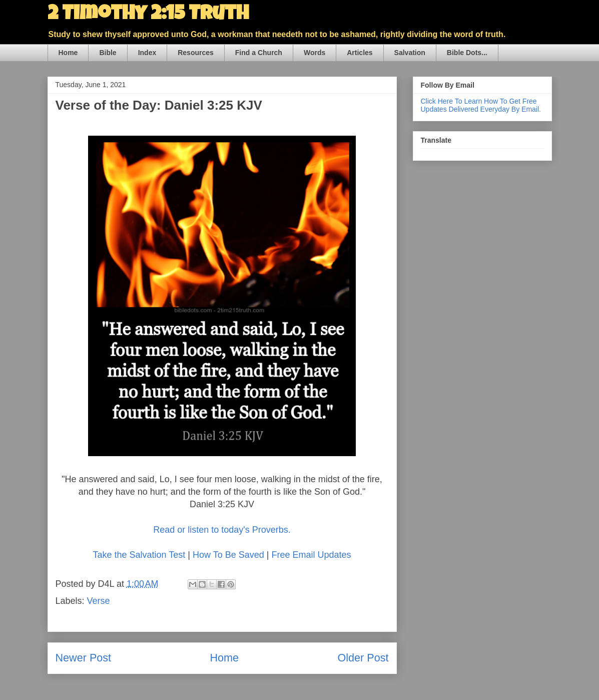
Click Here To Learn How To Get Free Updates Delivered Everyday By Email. (481, 105)
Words (315, 53)
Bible (108, 53)
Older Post (363, 658)
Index (147, 53)
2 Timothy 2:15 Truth (148, 15)
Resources (196, 53)
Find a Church (259, 53)
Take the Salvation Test (139, 555)
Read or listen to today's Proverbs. (222, 530)
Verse (99, 601)
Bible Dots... (467, 53)
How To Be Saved (228, 555)
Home (68, 53)
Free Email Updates (311, 555)
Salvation (410, 53)
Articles (360, 53)
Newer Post (84, 658)
